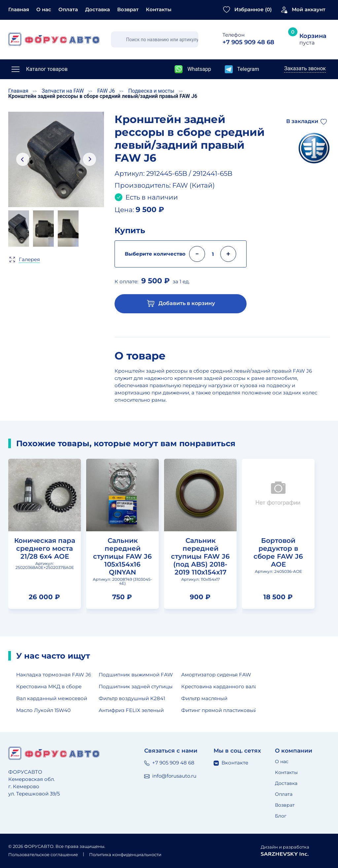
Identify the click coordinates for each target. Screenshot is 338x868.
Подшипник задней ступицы (136, 686)
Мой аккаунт (309, 9)
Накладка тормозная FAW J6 (53, 675)
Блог (281, 816)
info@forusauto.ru (170, 776)
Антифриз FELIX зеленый (131, 710)
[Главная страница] (54, 39)
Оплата (68, 9)
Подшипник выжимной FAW (136, 675)
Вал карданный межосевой (52, 698)
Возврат (128, 9)
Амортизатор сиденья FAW (216, 675)
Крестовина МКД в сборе (49, 686)
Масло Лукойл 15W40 (43, 710)
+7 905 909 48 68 (169, 763)
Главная (19, 9)
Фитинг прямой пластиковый (219, 710)
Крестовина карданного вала (219, 686)
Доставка (98, 9)
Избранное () (253, 9)
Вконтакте (231, 763)
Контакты (159, 9)
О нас (44, 9)
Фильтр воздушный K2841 (132, 698)
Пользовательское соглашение (43, 854)
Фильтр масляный (204, 698)
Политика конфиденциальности (125, 854)
